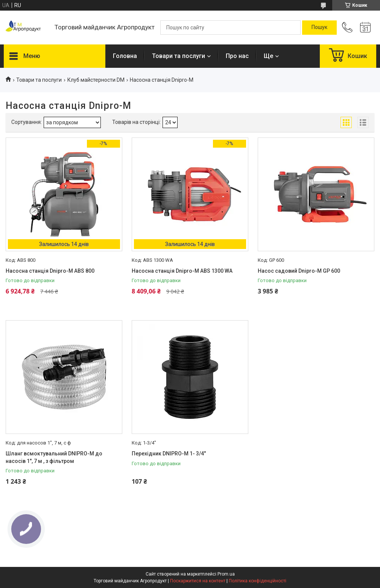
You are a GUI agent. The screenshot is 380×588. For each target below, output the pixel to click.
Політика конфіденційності (258, 581)
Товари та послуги (179, 56)
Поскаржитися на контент (198, 581)
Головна (125, 56)
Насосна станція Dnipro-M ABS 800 (50, 271)
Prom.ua (226, 574)
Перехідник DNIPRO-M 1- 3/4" (169, 454)
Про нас (237, 56)
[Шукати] (319, 27)
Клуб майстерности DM (96, 80)
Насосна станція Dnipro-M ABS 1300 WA (182, 271)
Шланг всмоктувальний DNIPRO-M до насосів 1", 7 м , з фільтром (54, 457)
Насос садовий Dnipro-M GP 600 (299, 271)
